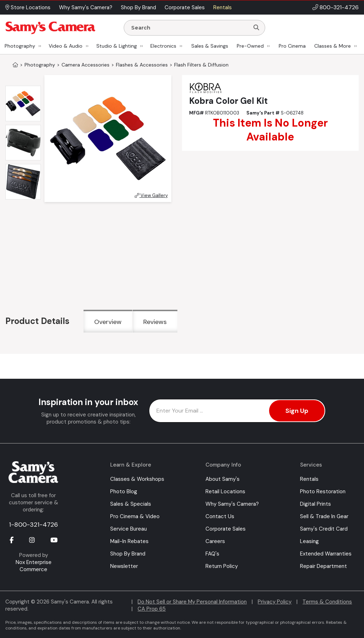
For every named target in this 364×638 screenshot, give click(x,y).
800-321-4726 (339, 7)
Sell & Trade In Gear (324, 516)
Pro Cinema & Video (135, 516)
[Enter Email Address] (237, 411)
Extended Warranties (326, 554)
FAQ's (212, 554)
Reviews (155, 322)
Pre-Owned (250, 46)
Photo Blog (124, 491)
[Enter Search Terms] (189, 28)
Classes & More (333, 46)
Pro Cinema (292, 46)
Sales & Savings (210, 46)
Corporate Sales (226, 529)
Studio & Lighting (117, 46)
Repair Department (323, 566)
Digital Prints (315, 504)
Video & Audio (66, 46)
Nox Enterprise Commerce (34, 566)
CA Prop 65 (152, 609)
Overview (108, 322)
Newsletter (124, 566)
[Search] (256, 28)
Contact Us (220, 516)
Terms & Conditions (327, 602)
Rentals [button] (223, 7)
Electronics (163, 46)
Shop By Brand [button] (138, 7)
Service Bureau (129, 529)
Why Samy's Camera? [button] (86, 7)
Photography (20, 46)
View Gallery (151, 195)
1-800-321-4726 (33, 525)
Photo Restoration (323, 491)
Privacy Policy (275, 602)
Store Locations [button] (28, 7)
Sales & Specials (131, 504)
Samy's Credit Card (324, 529)
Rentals (309, 479)
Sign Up (297, 411)
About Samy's (223, 479)
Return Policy (222, 566)
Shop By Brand (128, 554)
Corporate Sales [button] (185, 7)
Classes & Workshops (137, 479)
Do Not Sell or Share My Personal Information (192, 602)
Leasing (309, 541)
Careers (215, 541)
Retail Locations (225, 491)
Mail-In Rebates (129, 541)
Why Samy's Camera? (232, 504)
